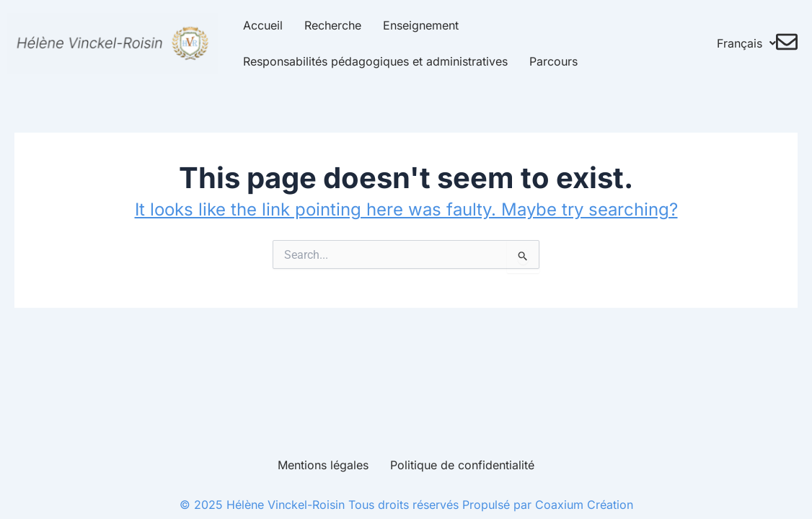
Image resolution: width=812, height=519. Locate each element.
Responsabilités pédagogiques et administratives (367, 61)
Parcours (546, 61)
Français (750, 43)
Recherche (325, 25)
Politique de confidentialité (462, 465)
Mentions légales (323, 465)
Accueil (255, 25)
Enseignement (413, 25)
